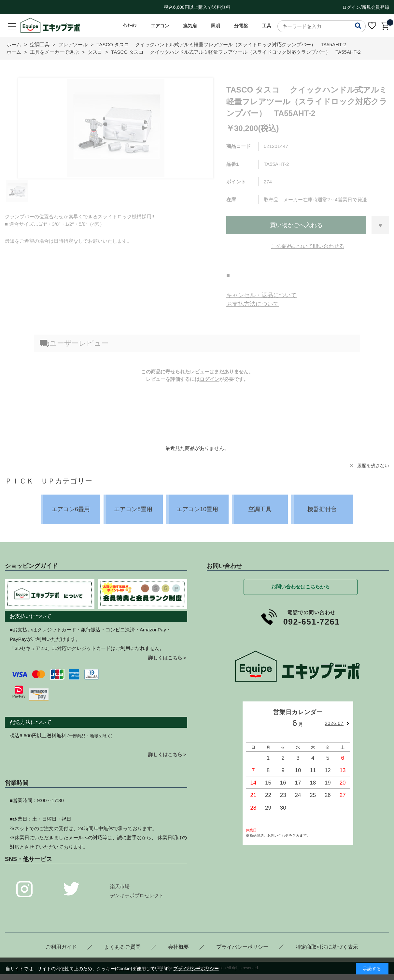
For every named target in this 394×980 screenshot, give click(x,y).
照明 (216, 26)
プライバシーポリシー (242, 947)
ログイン (209, 379)
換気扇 (190, 26)
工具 (267, 26)
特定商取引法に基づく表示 (327, 947)
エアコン (160, 26)
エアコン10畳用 (197, 509)
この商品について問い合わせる (308, 246)
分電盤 (241, 26)
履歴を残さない (373, 466)
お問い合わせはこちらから (301, 587)
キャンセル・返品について (261, 295)
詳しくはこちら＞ (168, 658)
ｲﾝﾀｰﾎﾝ (130, 26)
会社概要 (178, 947)
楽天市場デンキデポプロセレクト (137, 891)
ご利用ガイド (61, 947)
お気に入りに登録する (380, 225)
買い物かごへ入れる (296, 225)
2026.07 (334, 723)
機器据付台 (322, 509)
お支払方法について (253, 304)
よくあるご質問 (122, 947)
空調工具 (260, 509)
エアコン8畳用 (133, 509)
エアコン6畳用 (71, 509)
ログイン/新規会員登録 (366, 7)
